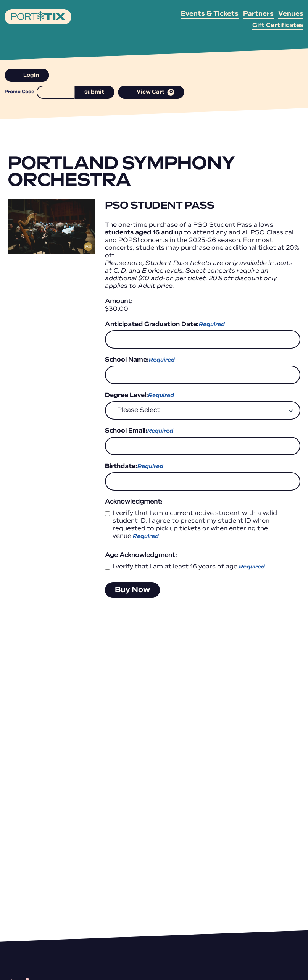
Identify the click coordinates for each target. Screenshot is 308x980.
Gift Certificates (278, 26)
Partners (258, 14)
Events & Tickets (210, 14)
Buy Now (132, 590)
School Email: (139, 431)
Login (27, 76)
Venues (291, 14)
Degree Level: (139, 396)
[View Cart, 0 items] (151, 92)
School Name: (140, 360)
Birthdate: (134, 467)
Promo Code (19, 92)
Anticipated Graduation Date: (165, 325)
